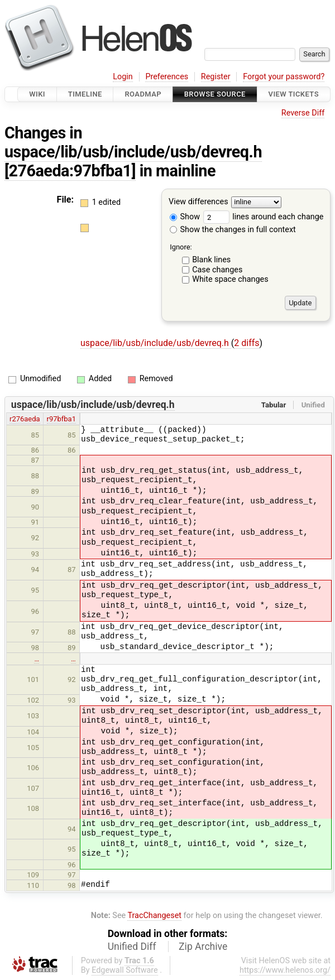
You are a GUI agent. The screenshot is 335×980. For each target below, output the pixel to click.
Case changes (217, 270)
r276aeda (25, 419)
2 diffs (247, 343)
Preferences (167, 77)
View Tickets (294, 94)
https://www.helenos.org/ (285, 970)
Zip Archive (203, 947)
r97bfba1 (61, 419)
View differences (198, 202)
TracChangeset (154, 916)
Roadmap (143, 94)
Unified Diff (132, 947)
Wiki (37, 94)
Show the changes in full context (233, 230)
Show (185, 217)
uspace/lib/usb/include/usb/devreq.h (133, 152)
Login (123, 77)
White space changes (230, 279)
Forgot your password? (284, 77)
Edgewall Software (125, 970)
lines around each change (264, 217)
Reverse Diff (303, 113)
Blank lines (211, 260)
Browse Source (215, 94)
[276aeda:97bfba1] (70, 171)
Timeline (85, 94)
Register (216, 77)
